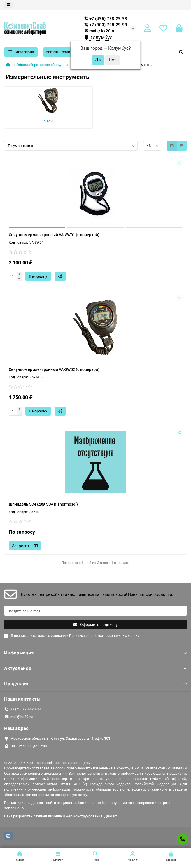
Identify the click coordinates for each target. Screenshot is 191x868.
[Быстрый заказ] (60, 276)
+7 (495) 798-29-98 (25, 709)
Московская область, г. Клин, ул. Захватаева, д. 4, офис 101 (60, 738)
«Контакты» (14, 795)
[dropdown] (8, 5)
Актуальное (95, 668)
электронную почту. (71, 795)
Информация (95, 653)
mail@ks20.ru (100, 31)
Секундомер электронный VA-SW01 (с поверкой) (54, 235)
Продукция (95, 684)
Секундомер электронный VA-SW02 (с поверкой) (54, 369)
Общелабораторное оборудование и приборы (55, 65)
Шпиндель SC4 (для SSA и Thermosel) (43, 504)
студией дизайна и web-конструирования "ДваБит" (76, 816)
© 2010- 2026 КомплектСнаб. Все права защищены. (48, 763)
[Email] (95, 611)
